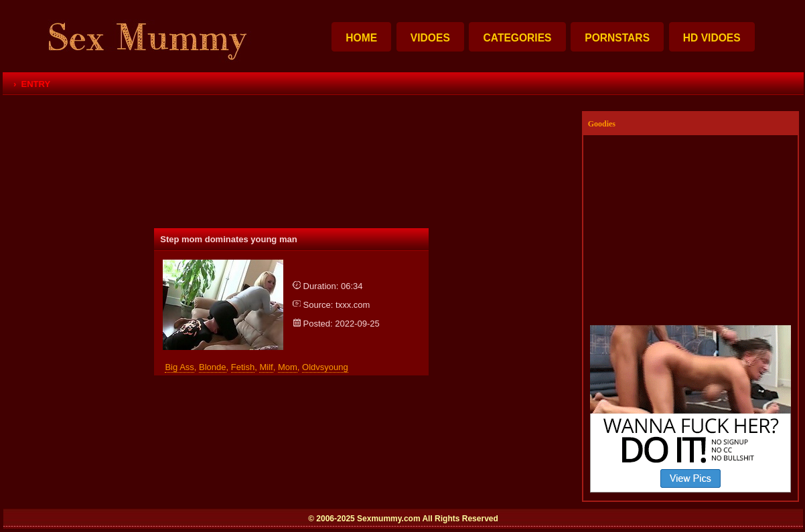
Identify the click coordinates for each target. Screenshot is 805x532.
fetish (243, 367)
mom (288, 367)
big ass (179, 367)
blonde (212, 367)
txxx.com (353, 305)
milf (266, 367)
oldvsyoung (325, 367)
